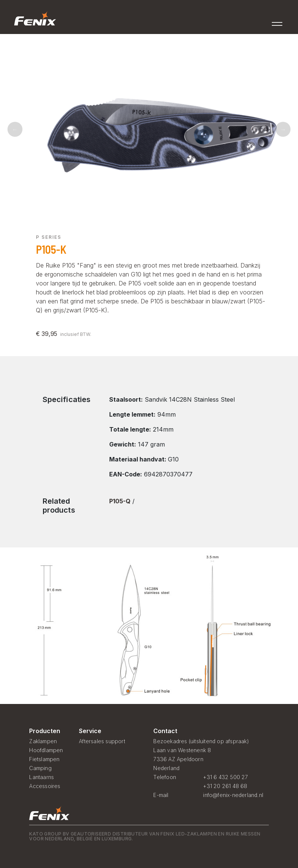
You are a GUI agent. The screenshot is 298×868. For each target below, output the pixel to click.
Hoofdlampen (46, 750)
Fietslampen (44, 759)
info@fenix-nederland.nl (233, 795)
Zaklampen (43, 741)
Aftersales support (102, 741)
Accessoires (45, 786)
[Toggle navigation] (277, 22)
